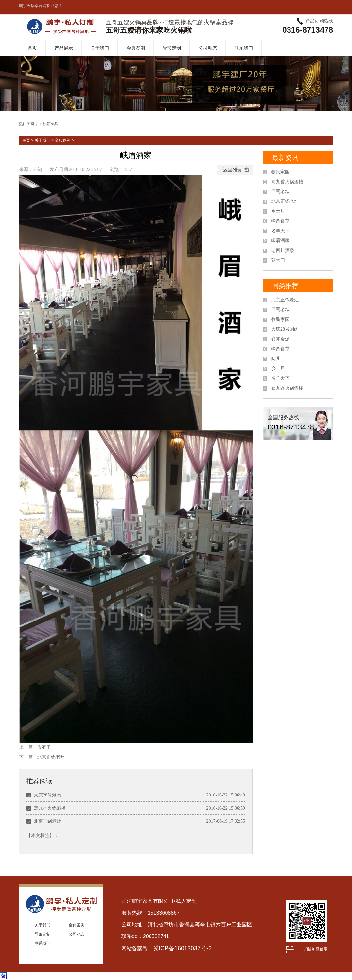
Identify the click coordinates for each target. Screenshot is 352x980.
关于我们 (100, 48)
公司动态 (208, 48)
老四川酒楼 (283, 250)
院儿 (276, 359)
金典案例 (136, 48)
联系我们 (244, 48)
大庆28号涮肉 (47, 795)
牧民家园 (280, 172)
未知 (37, 170)
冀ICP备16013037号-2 (182, 948)
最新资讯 (285, 158)
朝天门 (278, 260)
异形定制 (172, 48)
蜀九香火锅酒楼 (50, 808)
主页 (26, 140)
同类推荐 (285, 286)
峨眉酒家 (280, 241)
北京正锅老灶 (51, 757)
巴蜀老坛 (280, 192)
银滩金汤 (280, 339)
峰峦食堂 (280, 221)
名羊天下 (280, 231)
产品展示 (64, 48)
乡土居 (278, 211)
